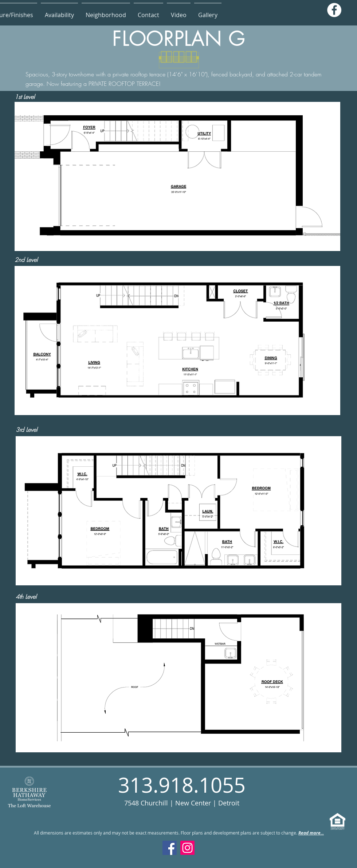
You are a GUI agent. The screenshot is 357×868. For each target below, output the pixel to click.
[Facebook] (334, 10)
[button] (59, 12)
